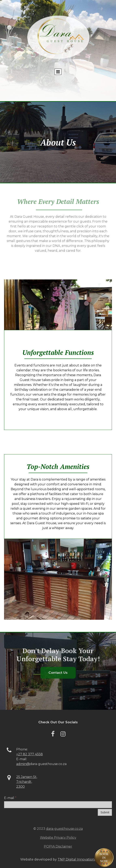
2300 (20, 787)
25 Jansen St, (27, 777)
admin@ (23, 764)
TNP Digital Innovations (77, 859)
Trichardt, (24, 782)
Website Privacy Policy (58, 838)
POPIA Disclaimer (58, 846)
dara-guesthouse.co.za (64, 829)
